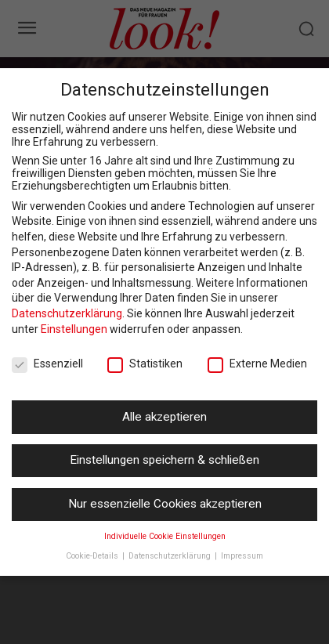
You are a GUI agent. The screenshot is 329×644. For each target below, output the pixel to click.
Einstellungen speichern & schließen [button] (164, 460)
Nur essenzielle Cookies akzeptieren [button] (165, 504)
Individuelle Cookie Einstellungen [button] (165, 536)
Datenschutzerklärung (67, 313)
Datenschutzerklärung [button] (171, 556)
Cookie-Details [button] (93, 556)
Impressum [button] (242, 556)
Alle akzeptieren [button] (164, 417)
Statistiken (145, 364)
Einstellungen (74, 329)
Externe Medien (257, 364)
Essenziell (47, 364)
